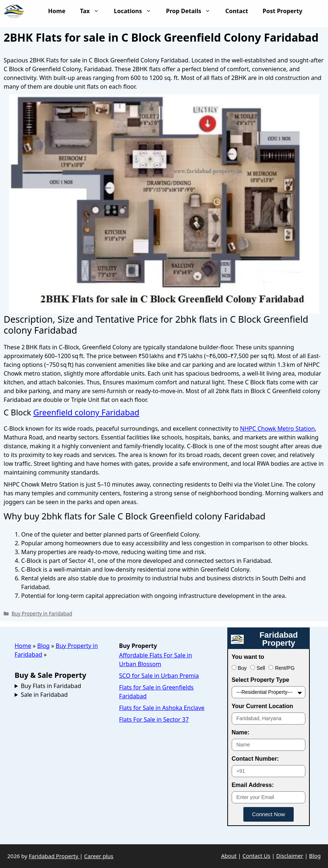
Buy (242, 668)
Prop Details (192, 11)
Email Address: (253, 785)
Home (57, 11)
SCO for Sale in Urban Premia (159, 676)
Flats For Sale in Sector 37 (154, 719)
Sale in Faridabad (44, 695)
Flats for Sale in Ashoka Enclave (162, 708)
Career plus (99, 856)
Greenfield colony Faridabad (86, 412)
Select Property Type (261, 680)
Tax (93, 11)
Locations (136, 11)
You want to (248, 657)
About (229, 856)
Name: (241, 732)
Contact (236, 11)
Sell (261, 668)
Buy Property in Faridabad (42, 613)
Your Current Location (263, 706)
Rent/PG (285, 668)
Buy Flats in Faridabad (51, 686)
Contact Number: (255, 759)
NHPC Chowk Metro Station (277, 429)
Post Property (290, 11)
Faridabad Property (54, 856)
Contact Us (256, 856)
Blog (43, 646)
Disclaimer (290, 856)
